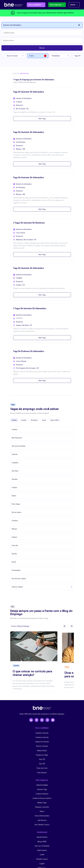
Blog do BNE (42, 842)
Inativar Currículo (42, 746)
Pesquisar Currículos (42, 807)
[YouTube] (53, 720)
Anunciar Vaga (42, 789)
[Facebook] (37, 720)
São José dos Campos (19, 579)
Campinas (15, 463)
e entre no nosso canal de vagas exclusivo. (56, 13)
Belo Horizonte (17, 438)
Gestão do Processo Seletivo (42, 798)
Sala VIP (42, 759)
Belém (14, 496)
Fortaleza (15, 521)
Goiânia (14, 487)
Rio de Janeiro (17, 512)
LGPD (42, 855)
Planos (42, 811)
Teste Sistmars (42, 773)
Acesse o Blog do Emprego (20, 626)
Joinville (15, 454)
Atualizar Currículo (42, 733)
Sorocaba (15, 545)
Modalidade (60, 56)
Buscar (42, 48)
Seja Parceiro (42, 820)
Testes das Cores (42, 768)
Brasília (14, 554)
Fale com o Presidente (42, 846)
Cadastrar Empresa (42, 794)
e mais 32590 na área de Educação (24, 82)
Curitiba (14, 430)
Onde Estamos (42, 850)
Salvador (15, 479)
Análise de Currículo (42, 742)
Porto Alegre (16, 504)
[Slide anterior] (65, 626)
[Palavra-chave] (42, 40)
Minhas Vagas (42, 803)
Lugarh (42, 864)
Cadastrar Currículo (42, 737)
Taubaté (14, 537)
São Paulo (15, 471)
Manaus (14, 529)
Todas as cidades (17, 587)
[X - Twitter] (47, 720)
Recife (14, 562)
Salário (38, 56)
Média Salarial (42, 751)
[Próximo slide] (71, 626)
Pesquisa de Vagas (42, 755)
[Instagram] (42, 720)
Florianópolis (16, 570)
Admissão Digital (42, 785)
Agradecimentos (42, 837)
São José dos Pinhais (19, 446)
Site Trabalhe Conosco (42, 825)
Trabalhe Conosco (42, 859)
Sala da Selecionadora (42, 816)
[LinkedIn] (31, 720)
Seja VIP (42, 764)
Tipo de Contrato (15, 56)
